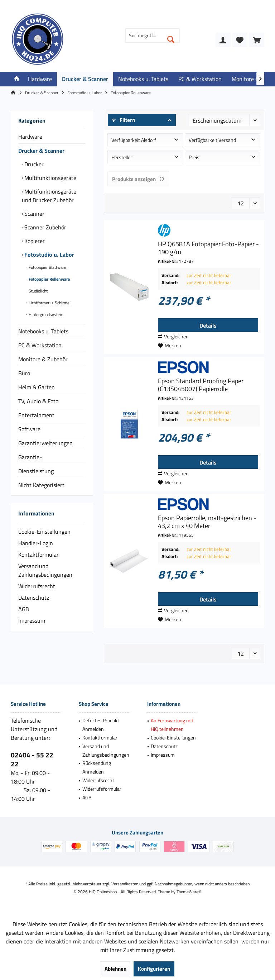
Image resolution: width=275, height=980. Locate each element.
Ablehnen (115, 969)
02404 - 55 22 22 (32, 759)
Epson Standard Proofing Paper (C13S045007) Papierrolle (201, 385)
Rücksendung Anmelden (97, 767)
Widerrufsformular (102, 789)
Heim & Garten (37, 387)
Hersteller (122, 157)
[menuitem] (257, 40)
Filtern (123, 120)
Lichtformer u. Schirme (49, 303)
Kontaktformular (38, 555)
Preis (194, 157)
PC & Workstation (40, 345)
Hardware (30, 137)
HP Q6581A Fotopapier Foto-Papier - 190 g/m (208, 248)
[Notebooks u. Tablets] (143, 79)
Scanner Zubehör (45, 227)
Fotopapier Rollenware (49, 279)
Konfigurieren (154, 969)
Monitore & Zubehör (43, 359)
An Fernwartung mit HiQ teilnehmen (172, 725)
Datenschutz (34, 598)
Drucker (33, 164)
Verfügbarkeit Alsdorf (134, 140)
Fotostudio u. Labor (49, 254)
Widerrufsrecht (37, 586)
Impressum (32, 620)
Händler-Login (36, 543)
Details (208, 325)
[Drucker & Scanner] (85, 79)
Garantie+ (30, 457)
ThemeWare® (189, 892)
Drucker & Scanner (41, 151)
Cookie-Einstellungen (44, 532)
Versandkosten (125, 884)
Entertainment (36, 415)
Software (29, 429)
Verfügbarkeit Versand (212, 140)
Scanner (34, 214)
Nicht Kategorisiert (41, 485)
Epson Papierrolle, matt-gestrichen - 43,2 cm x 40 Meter (207, 522)
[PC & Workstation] (200, 79)
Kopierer (34, 241)
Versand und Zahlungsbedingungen (45, 570)
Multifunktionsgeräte (50, 178)
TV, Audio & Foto (38, 401)
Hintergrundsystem (45, 315)
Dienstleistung (36, 471)
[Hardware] (40, 79)
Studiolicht (38, 291)
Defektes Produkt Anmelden (101, 725)
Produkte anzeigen (138, 179)
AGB (24, 609)
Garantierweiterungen (45, 443)
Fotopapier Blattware (47, 267)
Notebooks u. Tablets (43, 331)
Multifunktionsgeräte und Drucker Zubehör (49, 196)
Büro (24, 373)
